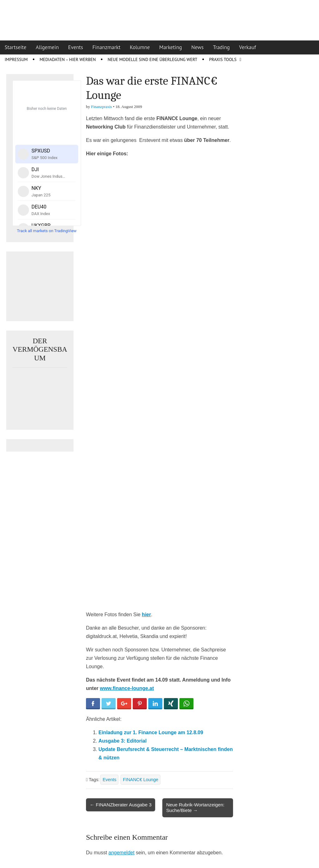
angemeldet (121, 853)
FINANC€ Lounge (140, 780)
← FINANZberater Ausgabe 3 (121, 805)
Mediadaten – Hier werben (68, 59)
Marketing (171, 47)
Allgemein (47, 47)
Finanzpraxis (101, 107)
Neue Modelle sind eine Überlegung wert (152, 59)
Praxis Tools (223, 59)
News (198, 47)
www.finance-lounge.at (127, 688)
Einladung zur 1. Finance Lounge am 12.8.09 (151, 732)
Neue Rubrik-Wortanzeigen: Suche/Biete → (195, 807)
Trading (221, 47)
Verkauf (248, 47)
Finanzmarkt (107, 47)
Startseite (16, 47)
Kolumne (140, 47)
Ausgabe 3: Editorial (123, 741)
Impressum (16, 59)
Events (76, 47)
